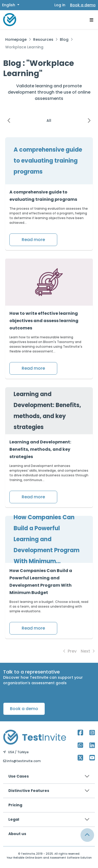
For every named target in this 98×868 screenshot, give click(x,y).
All (49, 121)
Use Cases (19, 776)
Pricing (15, 805)
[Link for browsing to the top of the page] (87, 835)
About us (17, 834)
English (9, 5)
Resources (43, 39)
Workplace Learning (24, 47)
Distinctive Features (29, 791)
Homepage (16, 39)
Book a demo (83, 5)
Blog (64, 39)
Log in (60, 5)
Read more (33, 240)
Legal (14, 819)
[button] (9, 121)
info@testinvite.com (22, 761)
